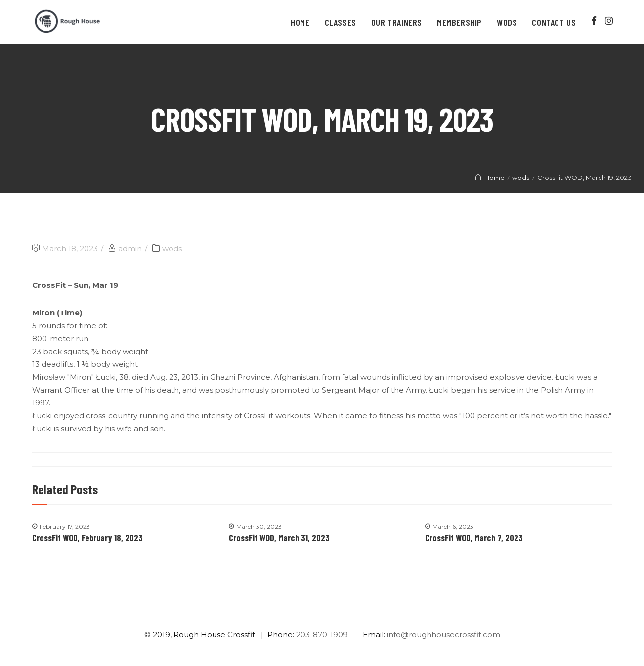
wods (172, 248)
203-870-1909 (322, 635)
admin (130, 248)
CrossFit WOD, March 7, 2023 (474, 538)
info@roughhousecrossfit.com (444, 635)
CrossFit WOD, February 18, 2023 (87, 538)
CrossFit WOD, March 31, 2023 (279, 538)
